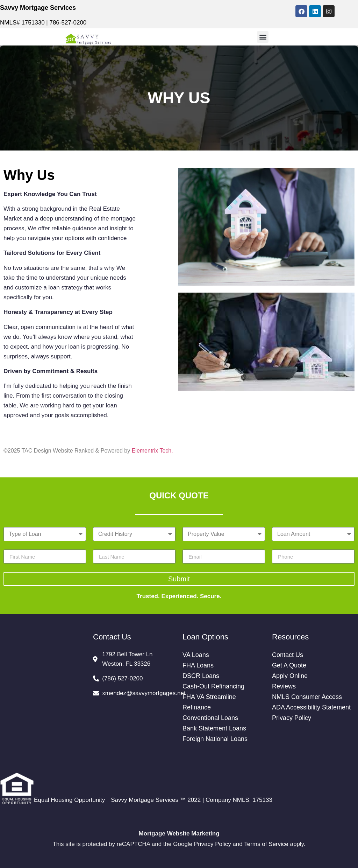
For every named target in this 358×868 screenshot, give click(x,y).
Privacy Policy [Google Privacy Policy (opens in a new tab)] (213, 844)
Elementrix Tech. (152, 451)
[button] (263, 37)
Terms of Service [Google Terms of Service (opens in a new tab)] (266, 844)
